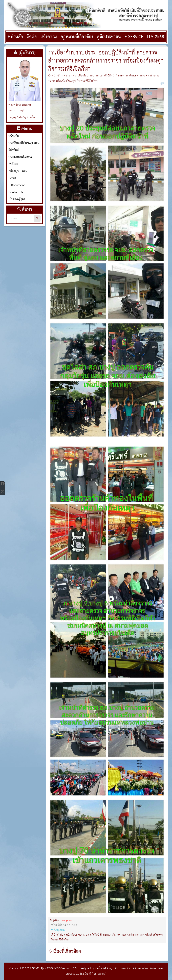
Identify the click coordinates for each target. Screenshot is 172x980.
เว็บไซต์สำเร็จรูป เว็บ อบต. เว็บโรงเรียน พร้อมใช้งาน (126, 969)
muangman (66, 920)
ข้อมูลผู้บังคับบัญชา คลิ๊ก (22, 118)
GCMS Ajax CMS (42, 969)
